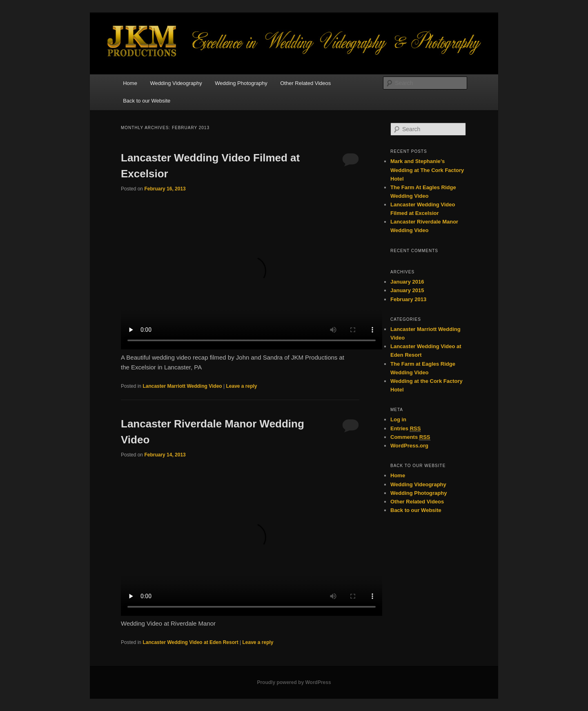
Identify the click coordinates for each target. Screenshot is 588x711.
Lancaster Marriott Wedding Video (182, 386)
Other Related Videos (305, 83)
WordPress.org (409, 446)
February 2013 (408, 299)
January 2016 (407, 282)
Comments (410, 437)
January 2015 (407, 290)
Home (130, 83)
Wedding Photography (241, 83)
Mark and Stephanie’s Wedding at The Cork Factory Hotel (427, 170)
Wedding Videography (176, 83)
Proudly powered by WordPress (294, 682)
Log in (398, 419)
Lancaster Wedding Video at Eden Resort (190, 642)
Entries (405, 429)
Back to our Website (147, 101)
